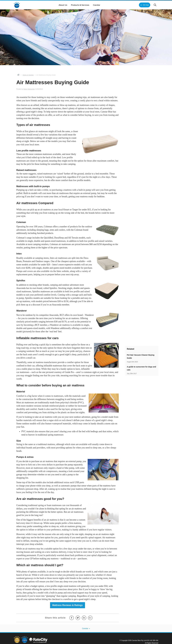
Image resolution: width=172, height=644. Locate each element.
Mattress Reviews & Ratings (68, 605)
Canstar (86, 628)
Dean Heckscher (29, 89)
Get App (144, 5)
